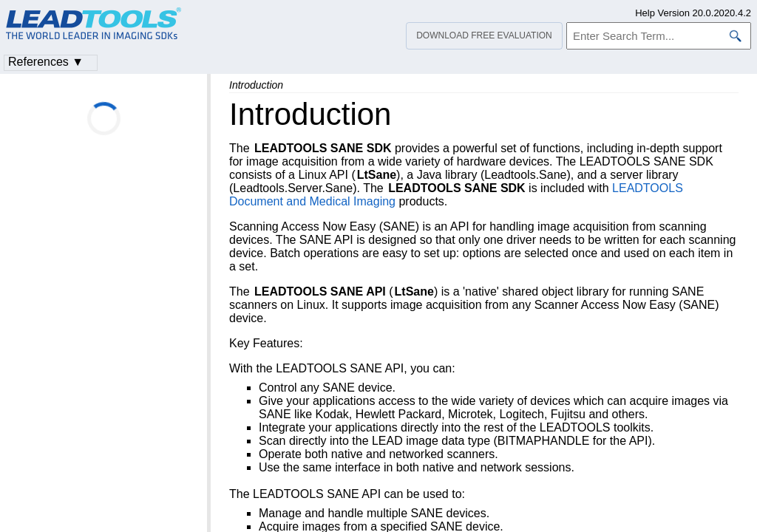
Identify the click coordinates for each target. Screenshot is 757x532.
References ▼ (46, 62)
